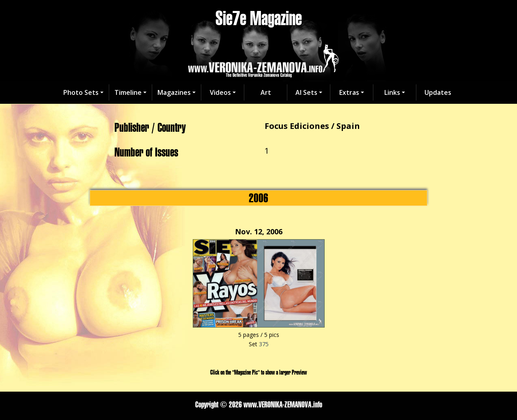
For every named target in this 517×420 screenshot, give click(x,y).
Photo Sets (81, 92)
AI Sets (306, 92)
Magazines (174, 92)
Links (392, 92)
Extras (349, 92)
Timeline (128, 92)
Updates (438, 92)
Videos (220, 92)
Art (266, 92)
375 (264, 344)
